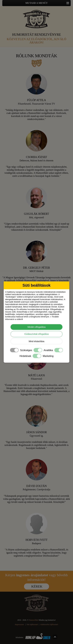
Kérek (37, 586)
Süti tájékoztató (32, 624)
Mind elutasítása (36, 341)
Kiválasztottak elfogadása (37, 334)
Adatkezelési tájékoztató (49, 624)
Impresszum (19, 624)
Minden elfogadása (36, 327)
